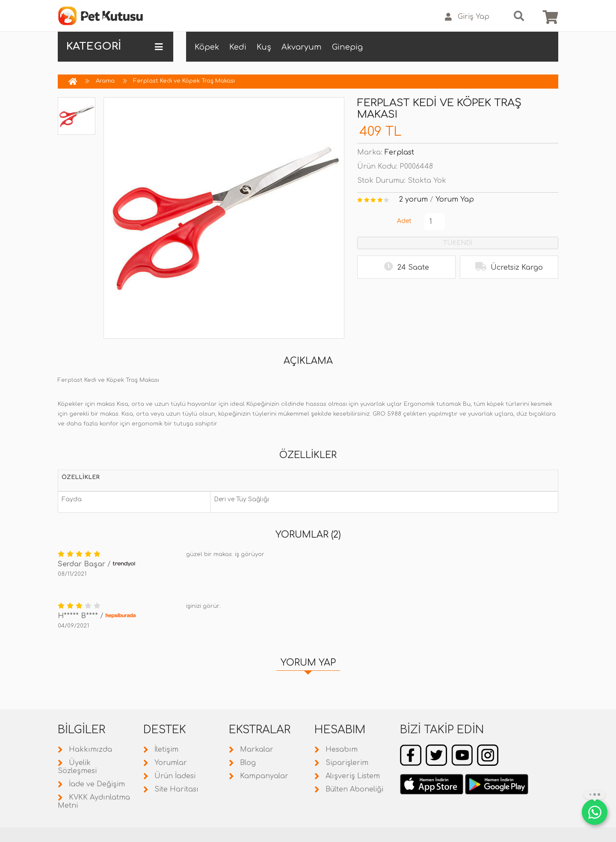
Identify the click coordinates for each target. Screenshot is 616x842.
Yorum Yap (455, 199)
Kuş (264, 47)
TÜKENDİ (458, 243)
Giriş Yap (467, 17)
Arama (105, 81)
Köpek (207, 47)
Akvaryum (302, 47)
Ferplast (399, 152)
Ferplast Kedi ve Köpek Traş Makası (184, 81)
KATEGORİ (114, 47)
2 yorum (413, 199)
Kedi (238, 47)
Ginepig (347, 47)
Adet (404, 221)
